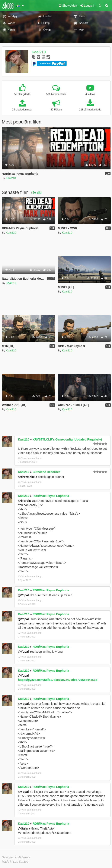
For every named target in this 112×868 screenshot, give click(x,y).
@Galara (24, 828)
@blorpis (24, 501)
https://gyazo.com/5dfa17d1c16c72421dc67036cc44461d (58, 680)
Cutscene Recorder (46, 472)
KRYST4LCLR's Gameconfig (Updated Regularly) (67, 439)
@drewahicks (28, 477)
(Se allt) (36, 192)
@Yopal (23, 595)
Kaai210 (39, 52)
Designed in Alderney (16, 857)
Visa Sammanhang (30, 458)
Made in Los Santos (15, 862)
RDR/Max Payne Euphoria (51, 496)
